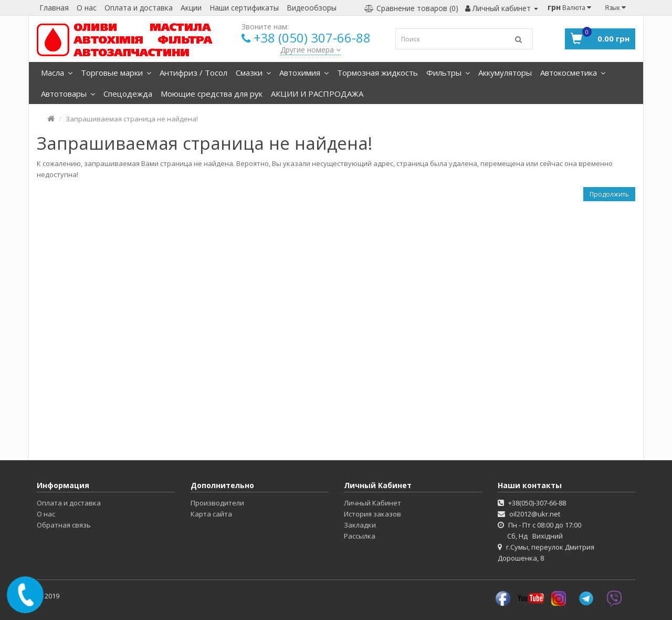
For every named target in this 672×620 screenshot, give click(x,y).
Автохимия (304, 73)
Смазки (253, 73)
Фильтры (448, 73)
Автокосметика (573, 73)
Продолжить (609, 194)
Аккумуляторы (505, 73)
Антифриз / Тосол (193, 73)
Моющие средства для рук (212, 94)
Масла (57, 73)
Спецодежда (128, 94)
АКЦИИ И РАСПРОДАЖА (317, 94)
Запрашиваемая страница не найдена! (132, 119)
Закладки (360, 525)
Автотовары (68, 94)
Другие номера (311, 50)
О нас (87, 8)
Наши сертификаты (244, 8)
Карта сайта (211, 514)
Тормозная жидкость (377, 73)
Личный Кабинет (372, 503)
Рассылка (360, 536)
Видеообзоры (312, 8)
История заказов (372, 514)
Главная (54, 8)
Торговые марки (116, 73)
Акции (191, 8)
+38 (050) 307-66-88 (312, 38)
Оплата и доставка (139, 8)
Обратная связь (64, 525)
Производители (217, 503)
